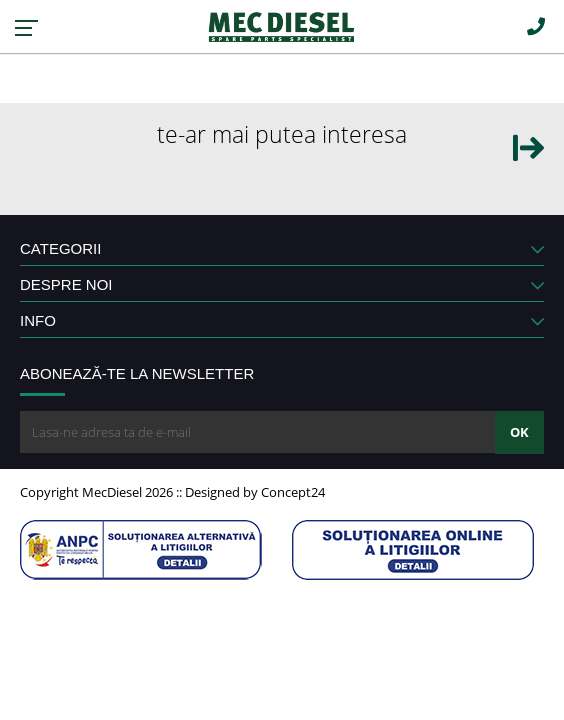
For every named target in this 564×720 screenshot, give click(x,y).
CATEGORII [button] (282, 248)
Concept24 (293, 492)
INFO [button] (282, 320)
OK (519, 432)
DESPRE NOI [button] (282, 284)
